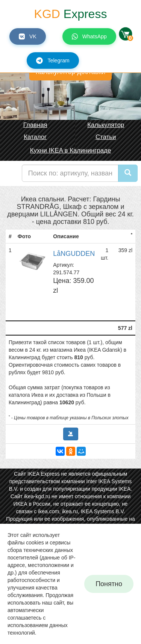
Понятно (109, 584)
